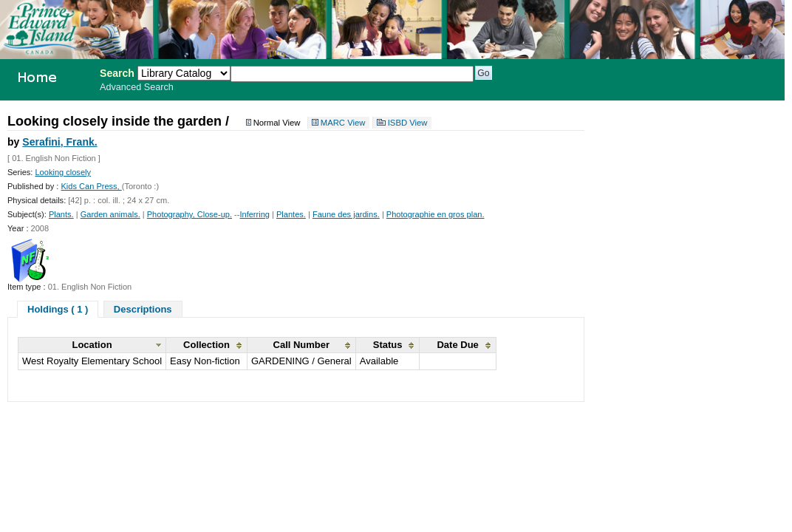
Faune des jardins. (346, 214)
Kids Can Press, (91, 186)
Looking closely (63, 172)
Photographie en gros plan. (436, 214)
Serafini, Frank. (59, 142)
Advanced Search (137, 87)
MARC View (343, 123)
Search (117, 73)
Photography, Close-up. (190, 214)
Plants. (61, 214)
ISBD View (408, 123)
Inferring (255, 214)
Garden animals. (110, 214)
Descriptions (143, 309)
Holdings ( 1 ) (58, 309)
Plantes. (291, 214)
